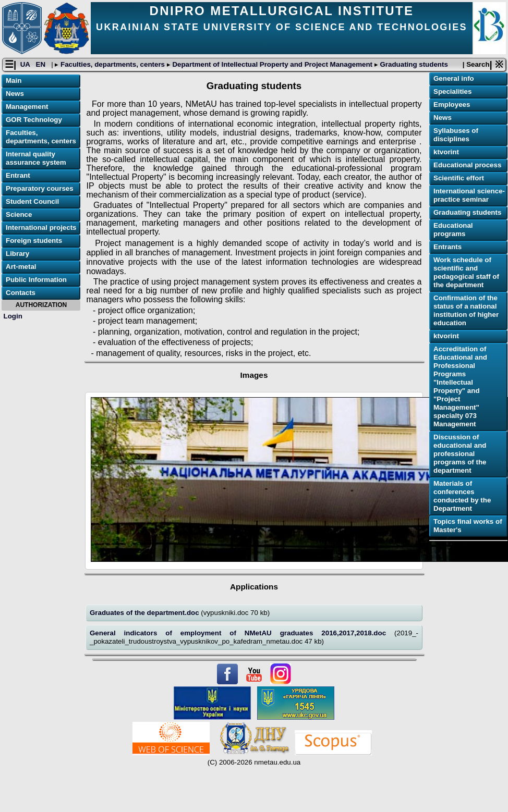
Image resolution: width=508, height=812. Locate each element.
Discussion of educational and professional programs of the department (460, 454)
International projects (41, 227)
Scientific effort (459, 178)
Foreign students (34, 241)
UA (26, 64)
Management (27, 107)
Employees (452, 104)
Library (17, 254)
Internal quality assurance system (36, 158)
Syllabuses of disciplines (456, 135)
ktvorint (446, 152)
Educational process (467, 165)
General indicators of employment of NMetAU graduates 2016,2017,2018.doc (242, 633)
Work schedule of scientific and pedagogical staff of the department (466, 272)
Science (19, 214)
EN (42, 64)
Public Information (36, 280)
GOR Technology (34, 120)
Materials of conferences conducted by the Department (462, 496)
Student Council (32, 201)
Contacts (21, 293)
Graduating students (413, 64)
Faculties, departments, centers (112, 64)
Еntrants (447, 247)
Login (13, 316)
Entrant (18, 175)
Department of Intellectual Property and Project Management (273, 64)
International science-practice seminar (469, 195)
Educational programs (453, 230)
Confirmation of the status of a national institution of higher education (466, 310)
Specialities (452, 91)
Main (14, 81)
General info (454, 78)
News (15, 94)
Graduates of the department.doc (145, 613)
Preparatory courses (40, 188)
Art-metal (21, 267)
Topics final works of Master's (468, 526)
